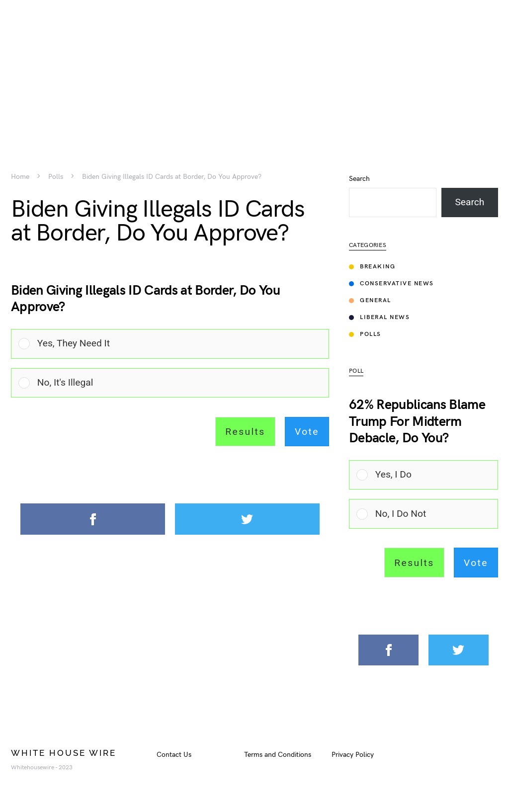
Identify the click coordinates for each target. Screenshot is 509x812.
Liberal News (379, 317)
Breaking (372, 267)
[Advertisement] (254, 70)
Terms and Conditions (278, 755)
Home (20, 177)
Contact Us (174, 755)
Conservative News (391, 284)
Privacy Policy (353, 755)
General (370, 300)
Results (245, 432)
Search (359, 179)
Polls (56, 177)
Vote (307, 432)
